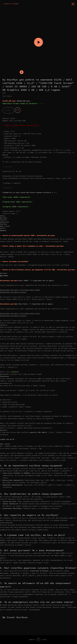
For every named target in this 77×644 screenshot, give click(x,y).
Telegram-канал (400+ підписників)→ (18, 202)
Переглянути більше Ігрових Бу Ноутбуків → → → (23, 103)
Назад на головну (11, 4)
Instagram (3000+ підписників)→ (16, 207)
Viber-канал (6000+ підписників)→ (17, 197)
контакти (15, 372)
